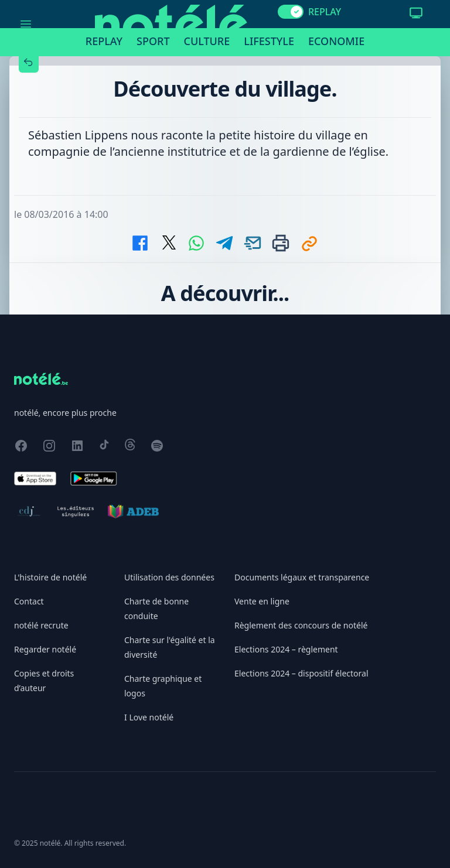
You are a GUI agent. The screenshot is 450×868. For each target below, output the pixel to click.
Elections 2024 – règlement (286, 649)
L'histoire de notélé (50, 577)
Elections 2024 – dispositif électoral (301, 673)
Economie (336, 41)
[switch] (291, 12)
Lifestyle (269, 41)
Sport (153, 41)
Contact (29, 601)
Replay (104, 41)
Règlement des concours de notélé (301, 625)
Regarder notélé (45, 649)
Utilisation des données (169, 577)
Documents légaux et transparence (302, 577)
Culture (207, 41)
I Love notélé (149, 717)
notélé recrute (41, 625)
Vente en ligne (262, 601)
